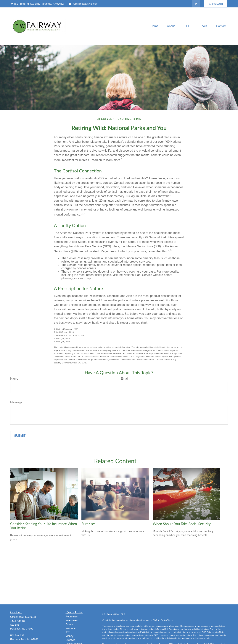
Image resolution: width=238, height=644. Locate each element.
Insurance (71, 628)
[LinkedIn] (196, 4)
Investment (72, 620)
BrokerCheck (167, 620)
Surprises (88, 524)
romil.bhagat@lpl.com (83, 4)
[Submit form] (20, 436)
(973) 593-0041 (27, 617)
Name (14, 379)
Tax (68, 632)
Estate (69, 624)
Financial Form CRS (116, 614)
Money (70, 636)
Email (125, 379)
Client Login (216, 4)
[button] (154, 26)
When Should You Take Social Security (182, 524)
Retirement (72, 617)
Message (16, 402)
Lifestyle (70, 640)
